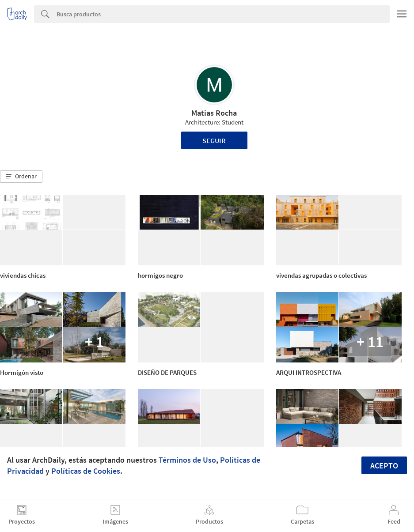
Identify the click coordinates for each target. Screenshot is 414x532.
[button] (21, 177)
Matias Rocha (214, 113)
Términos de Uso (187, 460)
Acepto (384, 466)
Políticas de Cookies (86, 471)
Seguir (214, 140)
